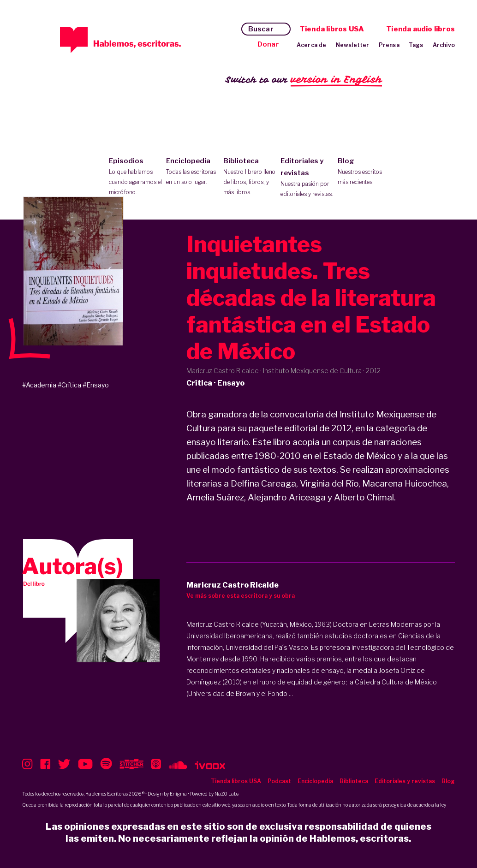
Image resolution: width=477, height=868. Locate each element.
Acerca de (312, 45)
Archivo (444, 45)
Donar (268, 44)
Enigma (178, 794)
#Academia (39, 385)
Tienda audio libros (420, 29)
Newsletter (353, 45)
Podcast (279, 781)
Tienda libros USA (332, 29)
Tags (416, 45)
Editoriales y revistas (307, 178)
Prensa (389, 45)
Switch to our (304, 80)
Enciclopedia (193, 172)
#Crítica (69, 385)
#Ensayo (96, 385)
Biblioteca (250, 177)
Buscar (261, 29)
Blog (364, 172)
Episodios (135, 177)
